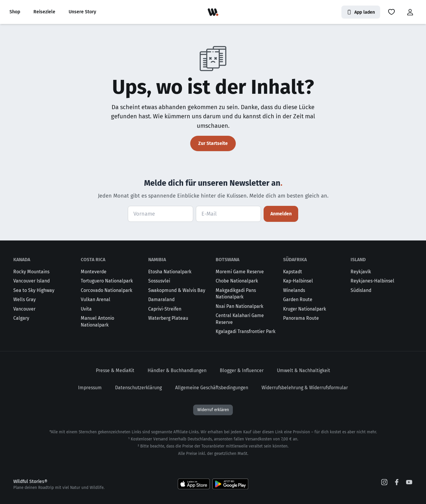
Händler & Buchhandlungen (177, 370)
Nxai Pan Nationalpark (239, 306)
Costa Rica (93, 260)
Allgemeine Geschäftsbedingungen (212, 388)
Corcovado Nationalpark (106, 290)
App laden (361, 12)
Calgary (21, 318)
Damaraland (161, 299)
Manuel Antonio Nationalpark (97, 322)
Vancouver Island (32, 281)
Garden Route (298, 299)
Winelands (294, 290)
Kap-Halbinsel (298, 281)
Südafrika (295, 260)
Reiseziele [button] (44, 12)
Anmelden (281, 214)
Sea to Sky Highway (34, 290)
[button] (391, 12)
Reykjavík (361, 272)
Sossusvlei (159, 281)
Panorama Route (301, 318)
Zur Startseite (213, 143)
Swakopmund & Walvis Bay (177, 290)
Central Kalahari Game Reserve (240, 319)
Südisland (361, 290)
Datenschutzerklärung (138, 388)
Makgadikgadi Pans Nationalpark (236, 294)
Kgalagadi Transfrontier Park (246, 331)
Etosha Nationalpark (170, 272)
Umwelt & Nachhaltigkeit (304, 370)
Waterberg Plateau (168, 318)
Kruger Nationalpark (305, 309)
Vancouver (24, 309)
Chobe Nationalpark (237, 281)
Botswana (227, 260)
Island (358, 260)
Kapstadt (293, 272)
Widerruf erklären (213, 410)
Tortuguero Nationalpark (107, 281)
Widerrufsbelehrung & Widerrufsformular (305, 388)
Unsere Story (82, 12)
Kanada (22, 260)
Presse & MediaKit (115, 370)
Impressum (90, 388)
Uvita (86, 309)
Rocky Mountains (31, 272)
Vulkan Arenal (96, 299)
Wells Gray (25, 299)
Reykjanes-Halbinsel (372, 281)
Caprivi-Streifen (165, 309)
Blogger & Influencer (242, 370)
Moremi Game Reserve (240, 272)
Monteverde (94, 272)
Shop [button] (15, 12)
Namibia (157, 260)
